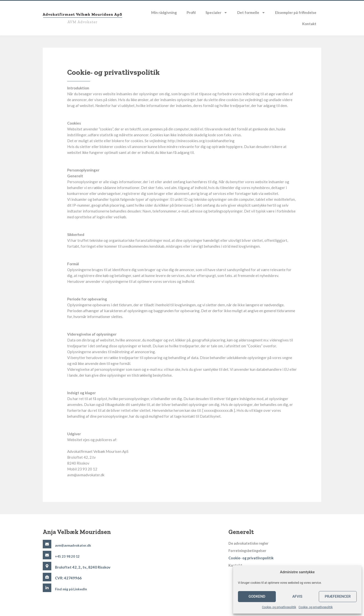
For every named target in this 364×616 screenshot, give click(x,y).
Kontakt (309, 24)
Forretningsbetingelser (249, 551)
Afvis (297, 596)
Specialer (216, 13)
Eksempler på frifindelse (296, 12)
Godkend (257, 596)
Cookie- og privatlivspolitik (279, 607)
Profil (191, 12)
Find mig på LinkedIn (72, 589)
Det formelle (251, 13)
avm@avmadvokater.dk (75, 545)
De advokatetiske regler (249, 543)
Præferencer (338, 596)
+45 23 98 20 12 (69, 556)
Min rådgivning (164, 12)
